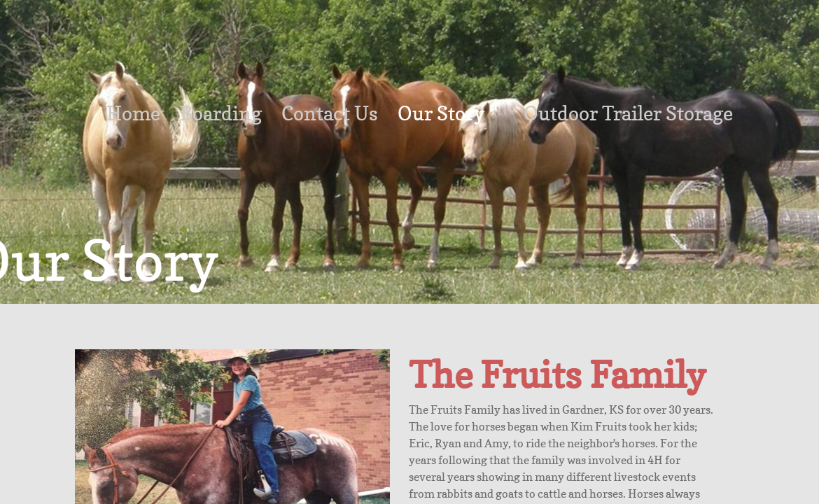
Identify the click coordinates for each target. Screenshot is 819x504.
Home (133, 113)
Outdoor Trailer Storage (628, 113)
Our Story (441, 113)
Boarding (221, 113)
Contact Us (330, 113)
